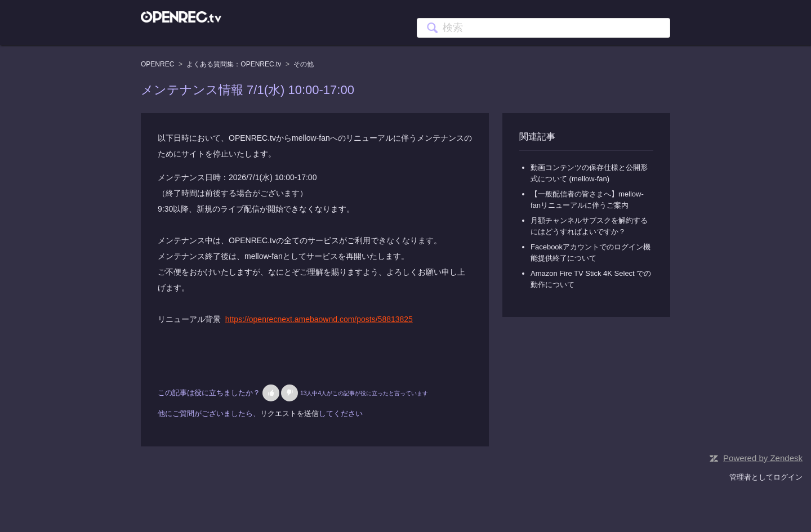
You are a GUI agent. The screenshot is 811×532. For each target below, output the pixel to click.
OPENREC (157, 64)
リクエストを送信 (289, 413)
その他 (304, 64)
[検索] (543, 28)
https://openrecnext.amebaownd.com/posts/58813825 (319, 319)
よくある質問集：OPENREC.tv (234, 64)
